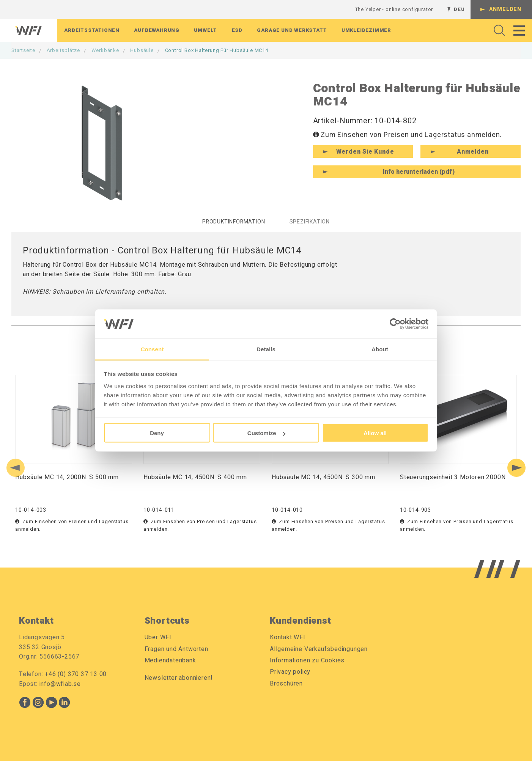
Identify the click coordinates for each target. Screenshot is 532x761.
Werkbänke (105, 50)
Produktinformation (234, 222)
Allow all (375, 433)
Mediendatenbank (170, 660)
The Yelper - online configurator (394, 9)
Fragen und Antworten (176, 649)
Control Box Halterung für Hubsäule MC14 (217, 50)
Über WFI (158, 637)
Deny (157, 433)
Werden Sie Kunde (365, 152)
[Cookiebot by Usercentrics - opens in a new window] (395, 324)
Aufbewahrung (157, 30)
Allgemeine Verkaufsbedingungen (319, 649)
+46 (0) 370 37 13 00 (76, 674)
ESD (237, 30)
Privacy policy (290, 672)
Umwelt (205, 30)
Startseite (23, 50)
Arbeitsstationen (92, 30)
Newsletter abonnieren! (179, 678)
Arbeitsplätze (63, 50)
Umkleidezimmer (366, 30)
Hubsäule (142, 50)
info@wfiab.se (60, 684)
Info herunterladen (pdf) (419, 172)
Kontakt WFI (288, 637)
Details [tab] (266, 349)
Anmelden (505, 9)
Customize (266, 433)
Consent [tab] (152, 349)
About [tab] (380, 349)
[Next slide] (516, 468)
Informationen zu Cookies (307, 660)
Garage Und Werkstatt (292, 30)
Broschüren (286, 684)
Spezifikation (310, 222)
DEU (459, 9)
